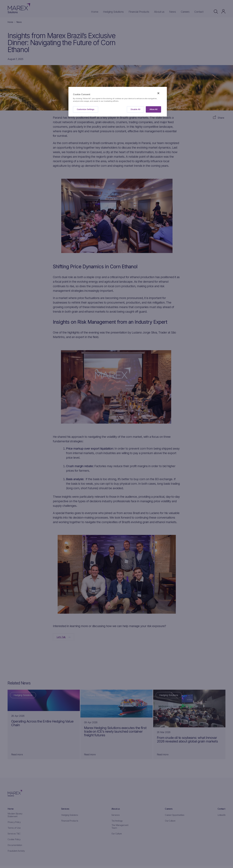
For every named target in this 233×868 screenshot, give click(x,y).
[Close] (158, 93)
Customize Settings (86, 109)
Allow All (153, 109)
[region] (118, 102)
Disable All (135, 109)
